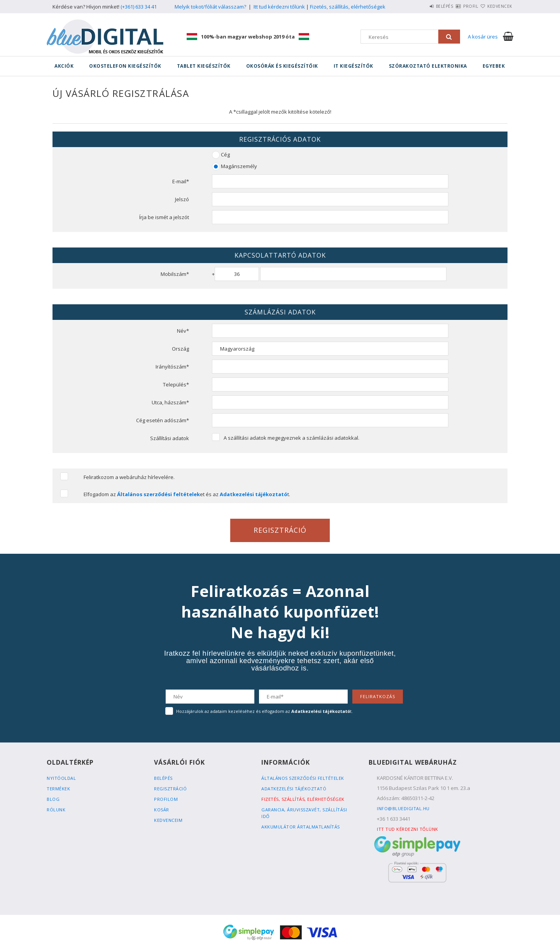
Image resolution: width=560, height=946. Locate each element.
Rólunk (56, 810)
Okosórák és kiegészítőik (282, 66)
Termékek (58, 789)
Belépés (422, 6)
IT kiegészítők (353, 66)
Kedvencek (495, 6)
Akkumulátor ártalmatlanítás (301, 827)
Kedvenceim (168, 820)
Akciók (64, 66)
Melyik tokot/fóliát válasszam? (210, 7)
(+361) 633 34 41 (139, 7)
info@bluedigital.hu (403, 808)
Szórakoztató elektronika (428, 66)
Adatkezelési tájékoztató (294, 789)
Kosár (162, 810)
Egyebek (494, 66)
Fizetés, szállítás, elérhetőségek (348, 7)
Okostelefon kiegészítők (125, 66)
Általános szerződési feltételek (303, 778)
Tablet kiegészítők (204, 66)
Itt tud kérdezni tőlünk (279, 7)
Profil (457, 6)
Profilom (166, 799)
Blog (53, 799)
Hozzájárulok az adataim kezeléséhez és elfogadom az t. (264, 711)
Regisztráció (170, 789)
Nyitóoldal (61, 778)
